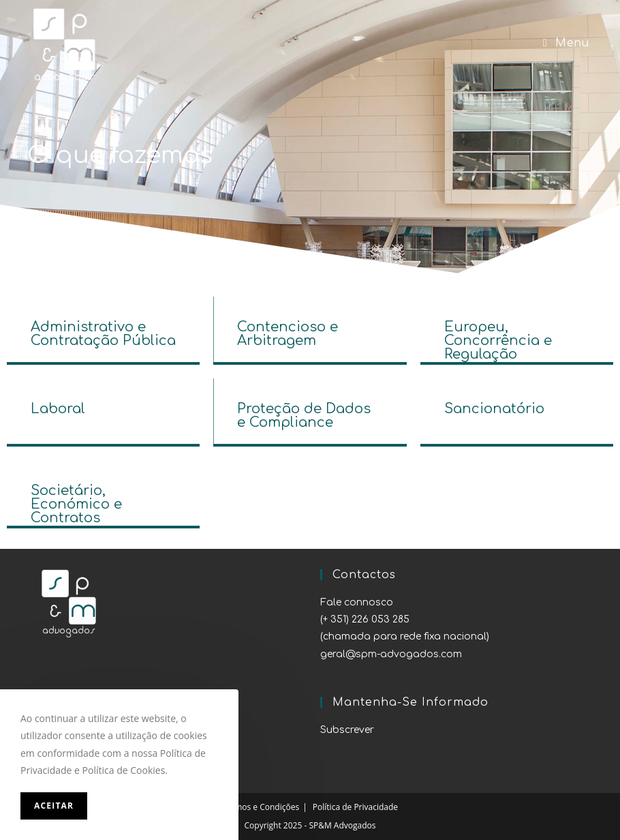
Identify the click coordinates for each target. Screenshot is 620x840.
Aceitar (54, 806)
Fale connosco (357, 602)
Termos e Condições (261, 807)
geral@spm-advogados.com (391, 654)
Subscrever (347, 730)
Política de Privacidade (355, 807)
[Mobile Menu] (566, 43)
